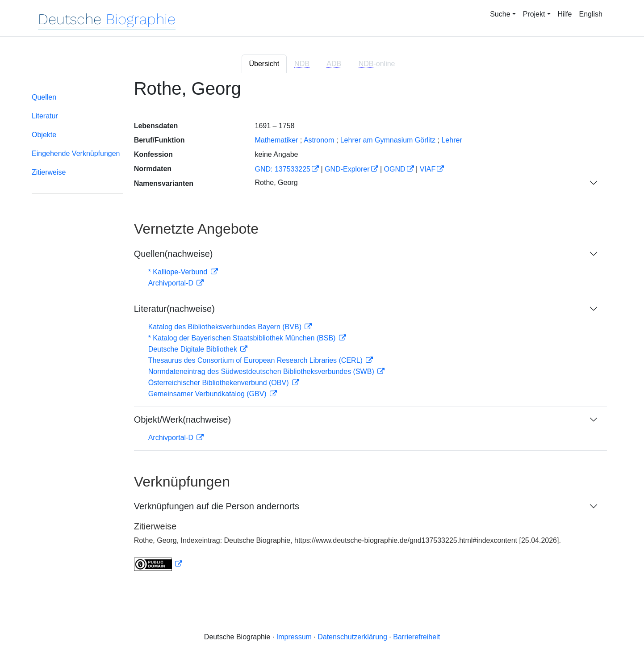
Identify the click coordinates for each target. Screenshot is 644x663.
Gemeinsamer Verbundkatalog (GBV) (208, 394)
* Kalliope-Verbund (179, 272)
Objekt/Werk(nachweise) (182, 420)
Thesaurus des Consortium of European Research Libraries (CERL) (257, 360)
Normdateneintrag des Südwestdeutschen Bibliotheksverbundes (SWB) (262, 371)
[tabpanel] (322, 330)
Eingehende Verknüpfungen (76, 153)
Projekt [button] (534, 14)
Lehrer (452, 140)
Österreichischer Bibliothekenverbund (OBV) (220, 383)
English (591, 14)
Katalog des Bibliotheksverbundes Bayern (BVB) (226, 327)
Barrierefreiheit (416, 637)
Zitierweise (49, 172)
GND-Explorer (347, 169)
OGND (395, 169)
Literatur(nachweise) (174, 309)
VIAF (428, 169)
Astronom (319, 140)
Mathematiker (276, 140)
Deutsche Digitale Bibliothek (194, 349)
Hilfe (565, 14)
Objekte (44, 135)
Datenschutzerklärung (352, 637)
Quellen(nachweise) (174, 254)
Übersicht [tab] (264, 64)
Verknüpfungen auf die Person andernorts (217, 506)
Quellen (44, 97)
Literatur (45, 116)
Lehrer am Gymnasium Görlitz (388, 140)
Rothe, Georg (276, 183)
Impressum (294, 637)
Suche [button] (500, 14)
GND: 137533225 (282, 169)
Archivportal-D (172, 283)
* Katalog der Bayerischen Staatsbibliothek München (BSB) (243, 338)
